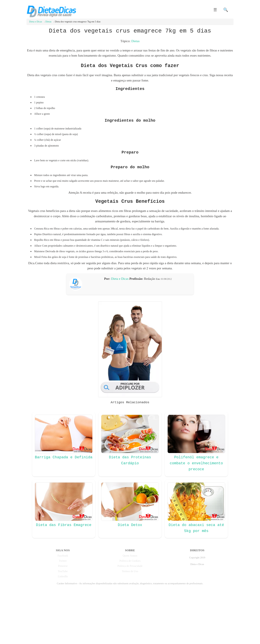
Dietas (135, 41)
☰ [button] (215, 10)
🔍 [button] (226, 10)
